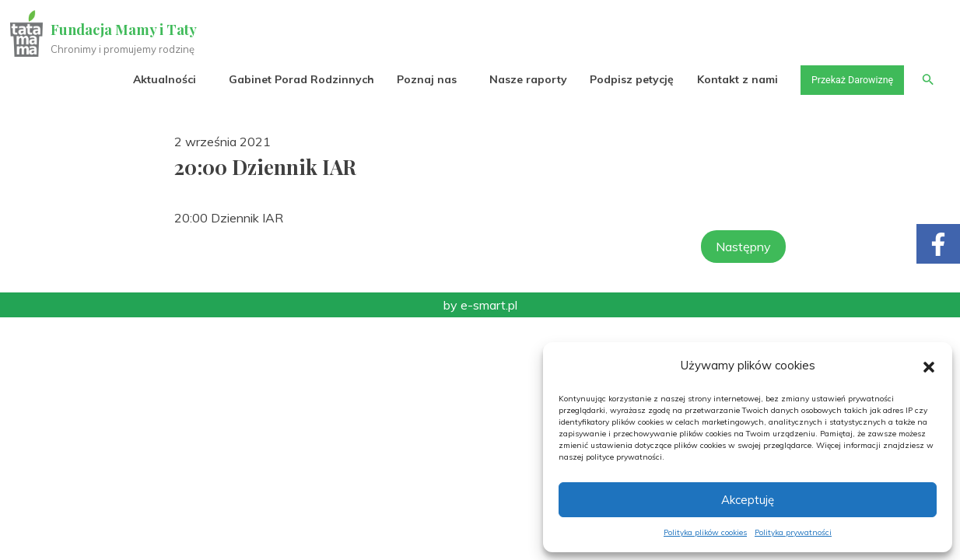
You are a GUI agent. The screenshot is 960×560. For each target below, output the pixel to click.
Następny (743, 247)
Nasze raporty (515, 79)
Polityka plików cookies (705, 532)
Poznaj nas (413, 79)
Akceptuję (748, 500)
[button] (929, 366)
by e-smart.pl (480, 305)
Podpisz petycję (618, 79)
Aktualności (151, 79)
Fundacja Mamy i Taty (126, 30)
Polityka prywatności (793, 532)
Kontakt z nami (724, 79)
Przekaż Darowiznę (844, 79)
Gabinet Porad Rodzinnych (288, 79)
